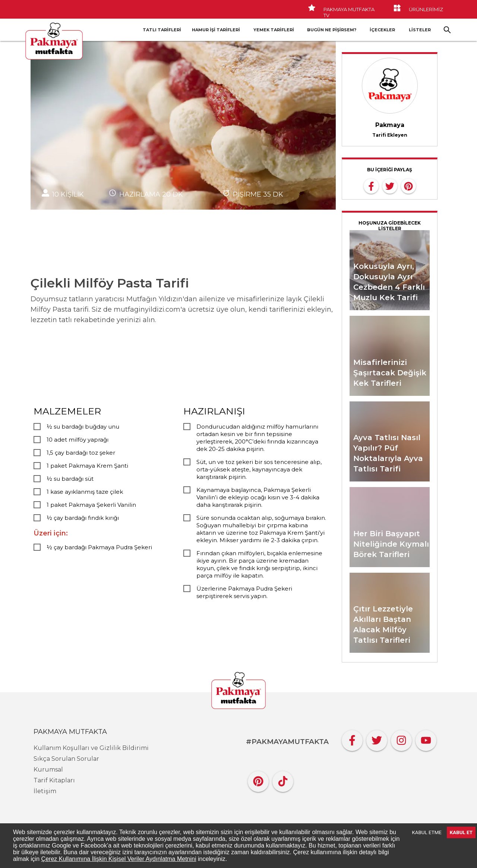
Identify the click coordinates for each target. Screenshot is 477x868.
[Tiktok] (283, 780)
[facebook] (371, 185)
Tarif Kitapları (54, 780)
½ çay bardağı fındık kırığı (83, 518)
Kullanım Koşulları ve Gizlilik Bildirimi (91, 748)
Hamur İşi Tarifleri (216, 30)
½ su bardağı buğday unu (83, 427)
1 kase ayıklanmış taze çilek (85, 492)
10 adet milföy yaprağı (78, 440)
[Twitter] (377, 739)
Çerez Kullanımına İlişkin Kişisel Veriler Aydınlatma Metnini (119, 859)
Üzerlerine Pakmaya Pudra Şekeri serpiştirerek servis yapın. (244, 592)
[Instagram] (401, 739)
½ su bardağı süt (70, 479)
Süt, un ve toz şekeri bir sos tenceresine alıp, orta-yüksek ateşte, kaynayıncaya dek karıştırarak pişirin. (259, 469)
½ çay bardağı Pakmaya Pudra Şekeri (99, 547)
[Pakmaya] (238, 691)
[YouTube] (426, 739)
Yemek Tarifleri (274, 30)
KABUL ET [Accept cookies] (461, 832)
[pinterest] (408, 185)
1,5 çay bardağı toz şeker (81, 453)
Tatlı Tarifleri (162, 30)
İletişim (45, 791)
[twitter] (390, 185)
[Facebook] (352, 739)
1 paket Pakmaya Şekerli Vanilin (91, 505)
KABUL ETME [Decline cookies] (427, 832)
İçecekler (382, 30)
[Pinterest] (258, 780)
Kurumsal (48, 770)
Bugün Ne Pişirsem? (332, 30)
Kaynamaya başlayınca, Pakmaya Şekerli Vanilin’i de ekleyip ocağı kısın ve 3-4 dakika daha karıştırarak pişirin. (258, 497)
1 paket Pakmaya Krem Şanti (87, 466)
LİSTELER (420, 30)
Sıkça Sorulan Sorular (66, 759)
